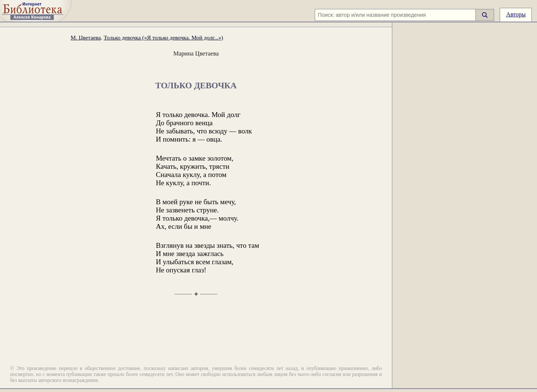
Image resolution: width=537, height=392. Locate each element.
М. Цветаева (86, 37)
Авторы (516, 14)
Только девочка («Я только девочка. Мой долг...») (163, 37)
